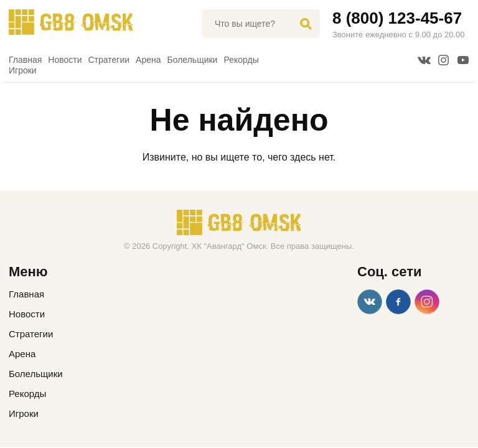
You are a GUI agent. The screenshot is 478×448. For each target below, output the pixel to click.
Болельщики (193, 60)
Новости (65, 60)
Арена (148, 60)
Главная (25, 60)
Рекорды (241, 60)
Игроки (23, 70)
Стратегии (109, 60)
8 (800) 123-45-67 (397, 18)
